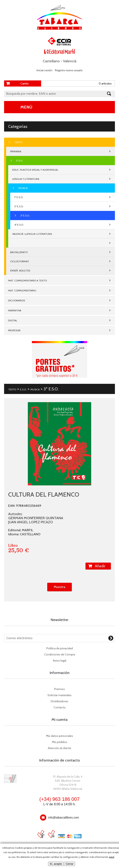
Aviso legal (60, 661)
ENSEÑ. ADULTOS (20, 270)
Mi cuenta (59, 720)
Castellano (51, 61)
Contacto (60, 707)
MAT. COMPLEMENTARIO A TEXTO (28, 280)
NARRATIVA (15, 310)
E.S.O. (20, 161)
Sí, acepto (56, 864)
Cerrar (70, 864)
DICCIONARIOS (17, 300)
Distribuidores (59, 701)
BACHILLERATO (19, 252)
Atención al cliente (59, 748)
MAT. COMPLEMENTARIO (22, 290)
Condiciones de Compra (60, 654)
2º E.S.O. (19, 206)
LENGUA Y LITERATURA (26, 179)
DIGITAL (13, 320)
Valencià (70, 61)
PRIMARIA (16, 151)
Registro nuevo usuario (69, 70)
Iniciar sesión (44, 70)
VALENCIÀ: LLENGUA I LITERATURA (32, 234)
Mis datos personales (59, 736)
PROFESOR (14, 330)
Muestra (59, 587)
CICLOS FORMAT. (20, 261)
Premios (59, 689)
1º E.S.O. (19, 197)
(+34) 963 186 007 (60, 799)
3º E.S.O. (25, 216)
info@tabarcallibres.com (64, 818)
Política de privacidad (60, 648)
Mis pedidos (60, 742)
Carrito (25, 83)
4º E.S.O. (19, 225)
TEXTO (18, 142)
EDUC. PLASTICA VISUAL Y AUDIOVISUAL (35, 170)
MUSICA (23, 188)
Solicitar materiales (59, 695)
